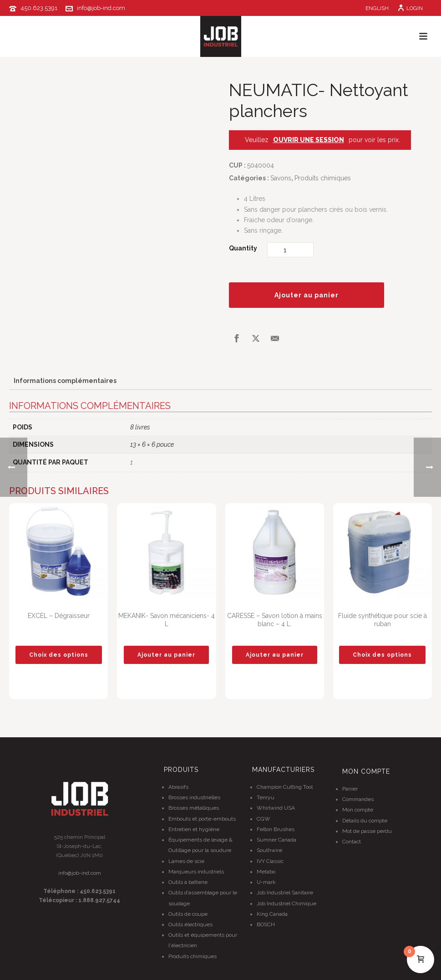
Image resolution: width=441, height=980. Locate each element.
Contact (352, 842)
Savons (281, 178)
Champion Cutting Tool (285, 787)
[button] (166, 655)
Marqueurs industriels (196, 872)
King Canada (272, 914)
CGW (264, 819)
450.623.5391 (39, 8)
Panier (350, 789)
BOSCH (266, 924)
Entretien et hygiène (194, 829)
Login (410, 8)
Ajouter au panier (307, 295)
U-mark (266, 882)
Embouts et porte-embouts (202, 819)
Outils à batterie (188, 882)
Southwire (269, 850)
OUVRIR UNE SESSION (309, 140)
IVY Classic (270, 861)
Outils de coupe (188, 914)
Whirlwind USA (276, 808)
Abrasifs (178, 787)
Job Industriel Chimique (286, 903)
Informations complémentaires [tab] (65, 381)
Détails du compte (365, 821)
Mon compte (358, 810)
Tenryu (266, 797)
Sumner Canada (276, 840)
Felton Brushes (276, 829)
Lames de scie (186, 861)
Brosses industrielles (194, 797)
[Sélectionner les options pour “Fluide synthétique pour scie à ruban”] (382, 655)
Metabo (266, 872)
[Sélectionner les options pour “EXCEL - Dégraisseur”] (59, 655)
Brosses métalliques (194, 808)
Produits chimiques (323, 178)
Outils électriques (190, 924)
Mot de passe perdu (367, 831)
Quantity (243, 248)
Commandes (358, 799)
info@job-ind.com (101, 8)
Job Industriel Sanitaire (285, 893)
